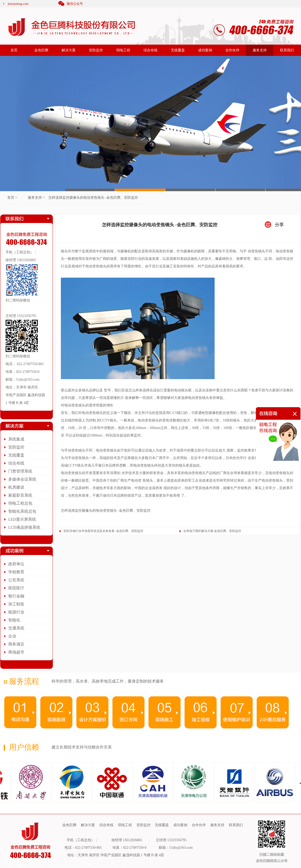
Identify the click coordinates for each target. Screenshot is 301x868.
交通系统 (16, 628)
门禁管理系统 (20, 471)
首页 (14, 50)
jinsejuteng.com (18, 4)
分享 (279, 225)
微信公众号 (75, 4)
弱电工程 (123, 50)
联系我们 (287, 50)
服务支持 (260, 50)
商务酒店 (16, 644)
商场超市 (16, 652)
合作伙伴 (232, 50)
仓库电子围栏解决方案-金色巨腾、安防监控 (212, 531)
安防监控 (96, 50)
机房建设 (16, 487)
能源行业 (16, 612)
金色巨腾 (41, 50)
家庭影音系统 (20, 495)
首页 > (12, 198)
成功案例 (205, 50)
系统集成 (16, 439)
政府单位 (16, 564)
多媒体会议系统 (22, 479)
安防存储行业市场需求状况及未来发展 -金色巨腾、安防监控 (103, 531)
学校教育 (16, 572)
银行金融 (16, 596)
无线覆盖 (178, 50)
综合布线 (150, 50)
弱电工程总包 (20, 503)
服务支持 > (36, 198)
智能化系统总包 (22, 511)
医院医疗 (16, 588)
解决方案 (69, 50)
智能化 (14, 620)
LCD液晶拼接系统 (24, 527)
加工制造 (16, 604)
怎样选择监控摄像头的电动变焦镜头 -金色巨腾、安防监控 (93, 198)
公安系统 (16, 580)
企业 (12, 636)
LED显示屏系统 (22, 519)
